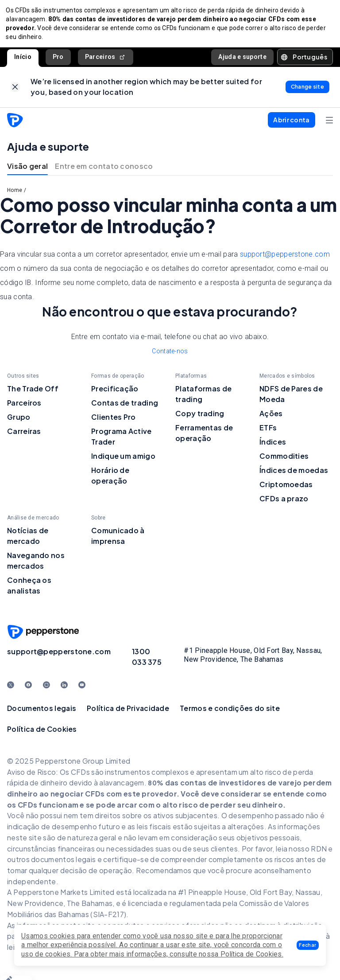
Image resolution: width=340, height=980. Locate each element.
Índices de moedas (294, 474)
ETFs (268, 432)
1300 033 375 (147, 661)
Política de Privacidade (128, 713)
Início (23, 59)
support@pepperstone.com (285, 259)
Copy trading (200, 418)
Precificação (115, 393)
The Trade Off (33, 393)
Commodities (284, 460)
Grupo (19, 421)
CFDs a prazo (284, 503)
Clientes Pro (114, 421)
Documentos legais (42, 713)
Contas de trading (125, 407)
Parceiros (106, 59)
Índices (273, 446)
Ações (271, 418)
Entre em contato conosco (104, 170)
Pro (58, 59)
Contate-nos (170, 355)
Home (15, 195)
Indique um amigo (123, 460)
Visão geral (27, 170)
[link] (15, 90)
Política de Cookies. (252, 954)
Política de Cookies (42, 733)
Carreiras (24, 435)
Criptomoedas (286, 489)
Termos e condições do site (230, 713)
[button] (308, 945)
